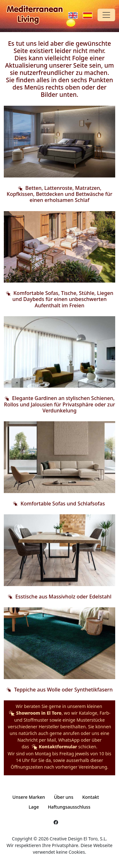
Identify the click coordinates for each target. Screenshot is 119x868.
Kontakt (91, 797)
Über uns (64, 797)
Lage (34, 807)
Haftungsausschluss (69, 807)
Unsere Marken (29, 797)
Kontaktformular (54, 747)
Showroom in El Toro (35, 713)
